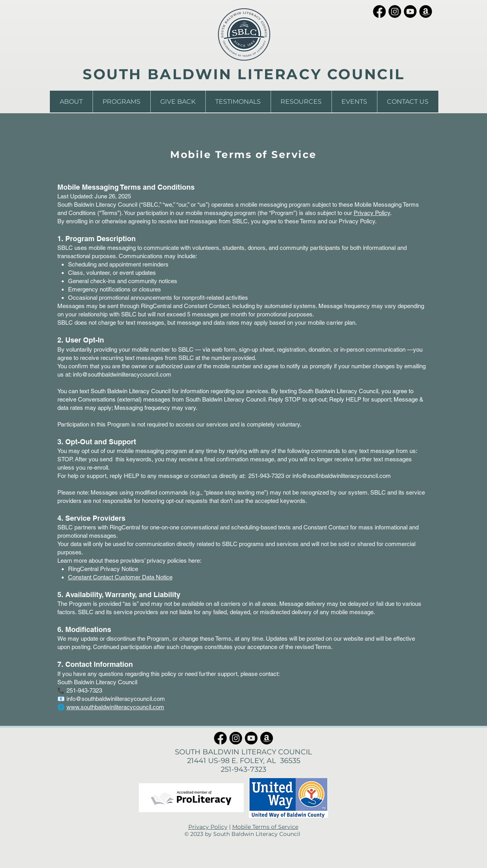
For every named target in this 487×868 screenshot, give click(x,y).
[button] (71, 102)
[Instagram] (395, 11)
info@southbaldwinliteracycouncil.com (122, 374)
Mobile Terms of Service (265, 827)
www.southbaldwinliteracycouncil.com (115, 707)
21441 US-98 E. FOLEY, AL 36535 (244, 761)
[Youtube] (410, 11)
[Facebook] (379, 11)
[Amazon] (426, 11)
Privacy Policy (372, 213)
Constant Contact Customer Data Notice (120, 577)
